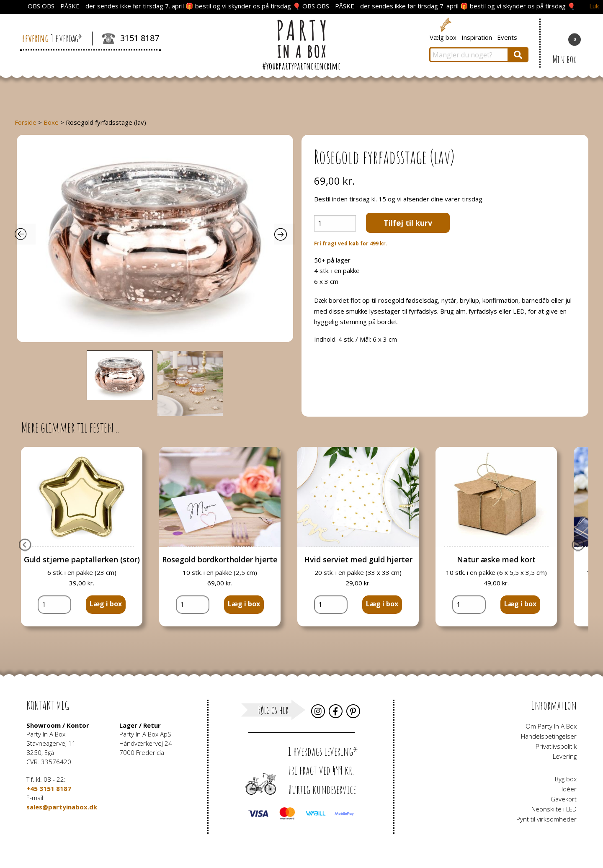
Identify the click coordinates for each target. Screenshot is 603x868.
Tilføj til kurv (408, 223)
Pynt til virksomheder (546, 819)
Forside (26, 122)
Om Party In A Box (551, 726)
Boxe (51, 122)
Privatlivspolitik (556, 746)
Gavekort (564, 799)
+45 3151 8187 (49, 788)
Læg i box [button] (106, 604)
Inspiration (477, 37)
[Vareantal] (335, 223)
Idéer (569, 789)
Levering (565, 756)
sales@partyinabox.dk (62, 807)
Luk (594, 6)
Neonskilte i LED (554, 809)
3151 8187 (131, 39)
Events (507, 37)
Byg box (566, 779)
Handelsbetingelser (549, 736)
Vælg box (443, 37)
